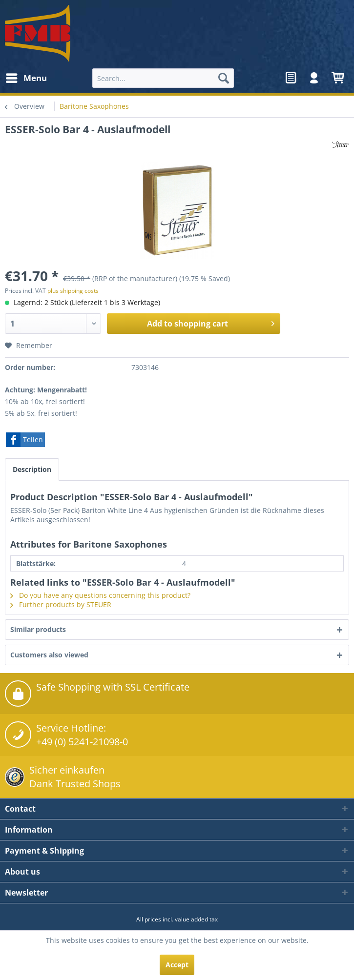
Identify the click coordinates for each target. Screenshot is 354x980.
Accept (177, 965)
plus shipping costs (73, 291)
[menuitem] (26, 78)
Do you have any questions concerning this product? (100, 595)
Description (32, 469)
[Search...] (163, 78)
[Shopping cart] (338, 78)
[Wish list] (291, 78)
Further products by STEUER (61, 604)
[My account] (314, 78)
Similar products (38, 629)
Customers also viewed (49, 655)
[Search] (224, 78)
